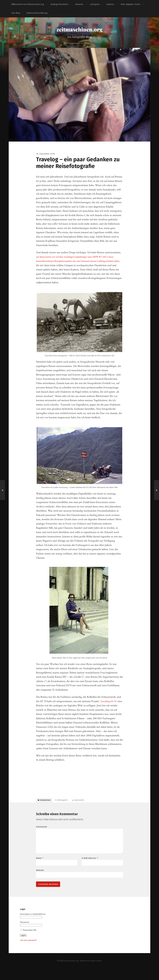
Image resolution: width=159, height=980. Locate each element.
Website (40, 880)
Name (40, 868)
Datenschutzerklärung (37, 13)
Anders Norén (97, 972)
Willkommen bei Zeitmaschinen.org (28, 4)
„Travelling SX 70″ (110, 703)
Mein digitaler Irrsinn (131, 4)
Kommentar (42, 831)
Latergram (95, 4)
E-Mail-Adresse (90, 868)
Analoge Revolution (60, 4)
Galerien (110, 4)
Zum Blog (16, 13)
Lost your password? (30, 952)
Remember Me (28, 942)
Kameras (79, 4)
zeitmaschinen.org (80, 30)
